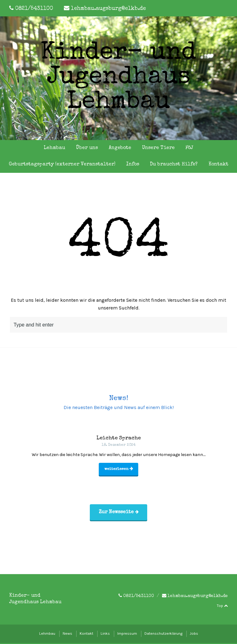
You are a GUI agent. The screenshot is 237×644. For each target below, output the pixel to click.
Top (222, 607)
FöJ (189, 148)
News (67, 634)
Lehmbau (54, 148)
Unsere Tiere (158, 148)
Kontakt (218, 164)
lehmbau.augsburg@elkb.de (108, 9)
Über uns (87, 148)
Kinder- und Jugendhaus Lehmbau (118, 78)
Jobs (194, 634)
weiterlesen (119, 470)
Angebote (120, 148)
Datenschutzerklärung (163, 634)
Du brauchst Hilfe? (174, 164)
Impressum (127, 634)
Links (105, 634)
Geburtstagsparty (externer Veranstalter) (62, 164)
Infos (133, 164)
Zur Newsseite (119, 513)
